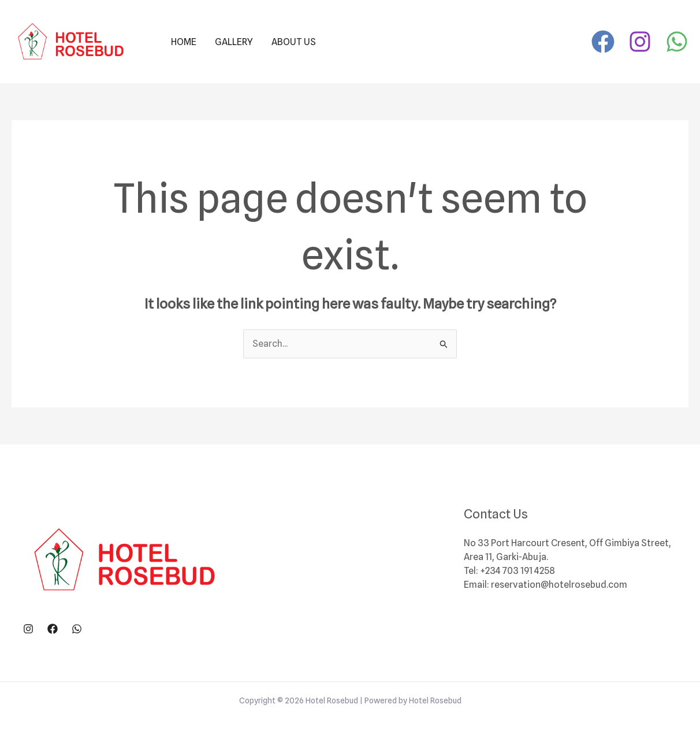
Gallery (234, 42)
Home (184, 42)
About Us (294, 42)
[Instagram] (640, 42)
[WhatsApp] (677, 42)
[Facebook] (603, 42)
